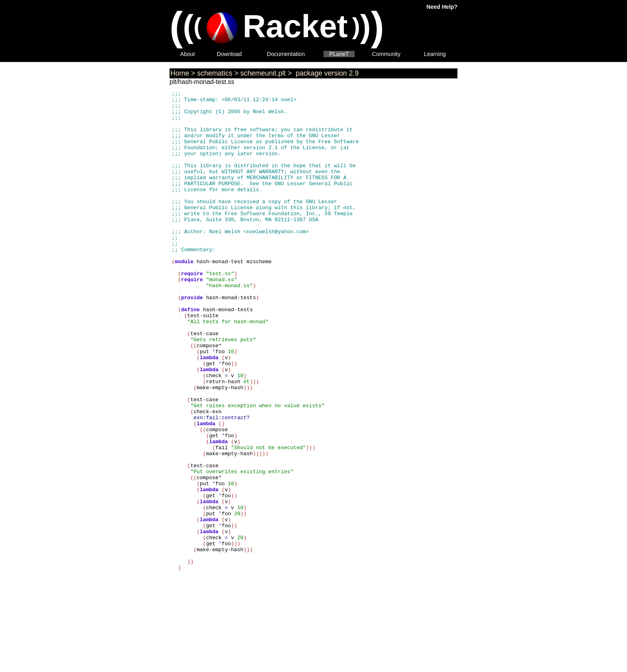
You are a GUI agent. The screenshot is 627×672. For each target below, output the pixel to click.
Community (386, 54)
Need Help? (442, 7)
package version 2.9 (326, 73)
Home (180, 73)
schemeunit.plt (263, 73)
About (188, 54)
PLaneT (339, 54)
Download (229, 54)
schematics (215, 73)
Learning (435, 54)
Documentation (286, 54)
